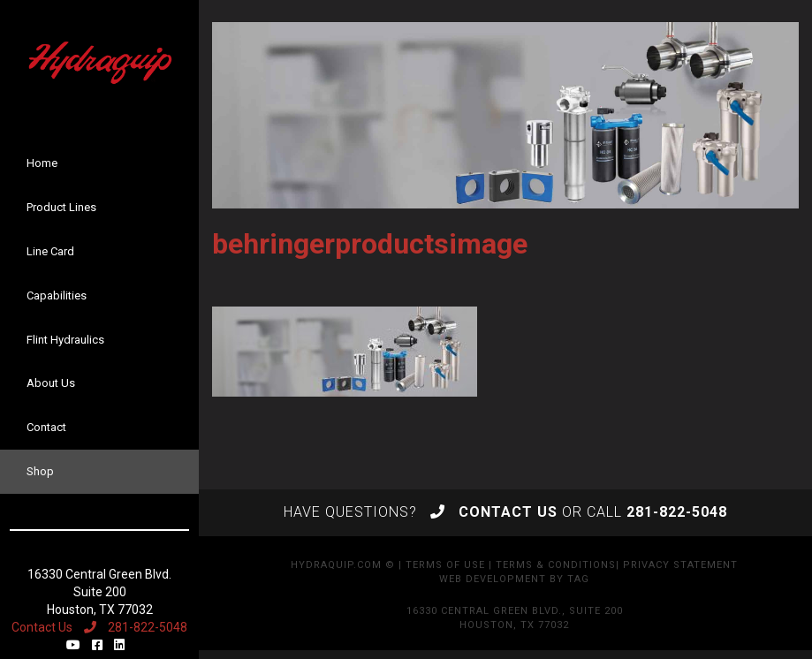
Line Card (50, 251)
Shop (40, 471)
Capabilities (57, 295)
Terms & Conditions (556, 565)
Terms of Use (445, 565)
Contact (46, 427)
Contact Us (42, 627)
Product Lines (61, 207)
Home (42, 163)
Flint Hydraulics (65, 340)
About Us (51, 383)
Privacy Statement (680, 565)
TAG (578, 579)
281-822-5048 (136, 627)
